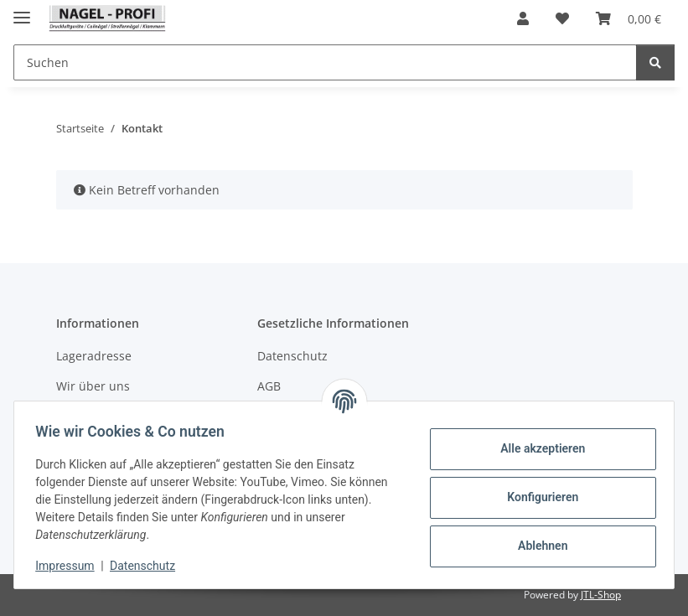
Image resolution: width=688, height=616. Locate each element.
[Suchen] (655, 62)
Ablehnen (537, 546)
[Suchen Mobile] (325, 62)
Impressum (70, 566)
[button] (523, 18)
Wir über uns (93, 386)
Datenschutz (148, 566)
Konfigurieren (537, 497)
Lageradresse (94, 356)
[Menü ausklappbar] (22, 10)
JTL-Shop (601, 595)
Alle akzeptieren (537, 448)
